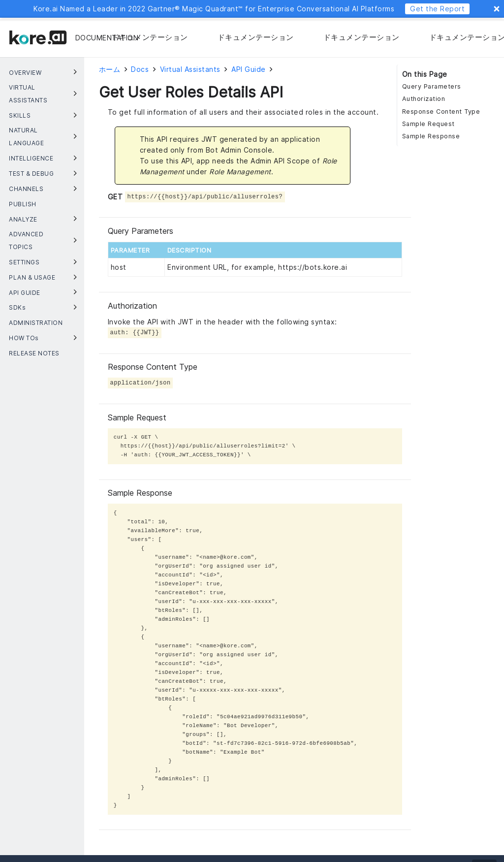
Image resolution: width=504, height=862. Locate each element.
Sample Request (428, 124)
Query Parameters (432, 86)
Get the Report (437, 9)
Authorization (424, 99)
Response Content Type (441, 112)
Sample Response (431, 136)
